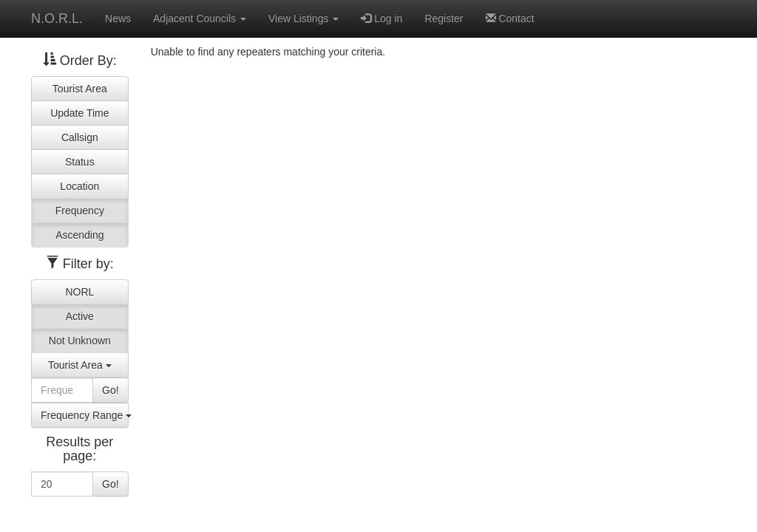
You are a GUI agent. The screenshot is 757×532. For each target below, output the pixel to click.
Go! (111, 390)
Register (444, 18)
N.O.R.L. (57, 18)
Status (80, 162)
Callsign (80, 137)
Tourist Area (80, 89)
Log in (381, 18)
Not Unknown (80, 341)
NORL (79, 292)
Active (80, 316)
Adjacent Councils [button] (200, 18)
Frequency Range (85, 415)
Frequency (80, 211)
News (118, 18)
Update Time (79, 113)
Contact (510, 18)
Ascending (79, 235)
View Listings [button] (303, 18)
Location (79, 186)
